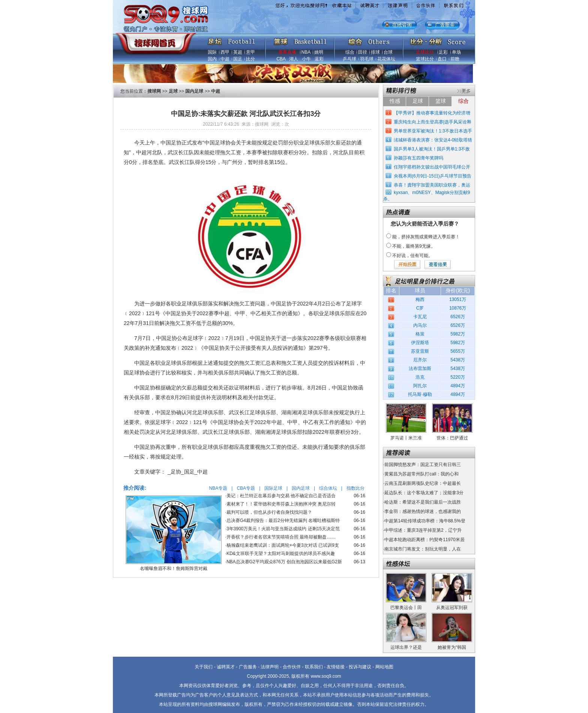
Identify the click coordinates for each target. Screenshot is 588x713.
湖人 (294, 59)
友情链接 (336, 667)
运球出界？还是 (406, 647)
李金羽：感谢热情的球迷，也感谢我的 (423, 511)
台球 (388, 52)
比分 (250, 59)
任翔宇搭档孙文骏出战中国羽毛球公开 (432, 167)
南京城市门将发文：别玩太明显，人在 (423, 549)
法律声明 (270, 667)
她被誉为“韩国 (452, 647)
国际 (212, 52)
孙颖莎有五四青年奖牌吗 (418, 158)
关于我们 (204, 667)
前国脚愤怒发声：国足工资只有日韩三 (423, 465)
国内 (212, 59)
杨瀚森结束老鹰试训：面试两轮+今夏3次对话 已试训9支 (283, 545)
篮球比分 (425, 59)
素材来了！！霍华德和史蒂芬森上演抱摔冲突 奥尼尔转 (281, 504)
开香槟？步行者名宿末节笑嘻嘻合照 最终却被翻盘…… (281, 537)
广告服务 (248, 667)
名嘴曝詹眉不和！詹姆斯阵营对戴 (174, 569)
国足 (238, 59)
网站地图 (384, 667)
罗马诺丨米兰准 (406, 438)
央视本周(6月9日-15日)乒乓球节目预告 (433, 176)
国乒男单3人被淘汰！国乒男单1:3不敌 (432, 149)
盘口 (442, 59)
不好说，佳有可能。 (412, 256)
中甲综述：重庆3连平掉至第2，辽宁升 (423, 530)
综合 (350, 52)
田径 (363, 52)
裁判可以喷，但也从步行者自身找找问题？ (269, 512)
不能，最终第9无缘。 (414, 246)
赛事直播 (287, 52)
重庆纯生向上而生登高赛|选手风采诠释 (433, 122)
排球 (375, 52)
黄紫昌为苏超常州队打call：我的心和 (421, 474)
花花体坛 (386, 59)
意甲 (250, 52)
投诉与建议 (360, 667)
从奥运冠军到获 (452, 608)
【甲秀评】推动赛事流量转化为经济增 (432, 113)
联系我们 (314, 667)
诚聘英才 (226, 667)
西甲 (225, 52)
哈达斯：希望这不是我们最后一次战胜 (423, 502)
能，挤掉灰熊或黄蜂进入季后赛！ (426, 237)
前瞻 (455, 59)
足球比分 (425, 52)
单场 (456, 52)
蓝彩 (319, 59)
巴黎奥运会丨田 (406, 608)
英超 (238, 52)
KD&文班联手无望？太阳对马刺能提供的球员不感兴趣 (281, 554)
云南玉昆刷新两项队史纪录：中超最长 (423, 483)
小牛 (306, 59)
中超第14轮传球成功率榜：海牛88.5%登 (425, 521)
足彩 (443, 52)
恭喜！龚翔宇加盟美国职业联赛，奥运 (432, 185)
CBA (281, 59)
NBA (306, 52)
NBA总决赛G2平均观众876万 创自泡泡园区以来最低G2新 (284, 562)
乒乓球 (349, 59)
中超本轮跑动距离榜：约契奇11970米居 (424, 540)
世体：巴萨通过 (452, 438)
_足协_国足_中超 (188, 472)
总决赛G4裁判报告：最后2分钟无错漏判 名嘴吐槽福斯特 (283, 520)
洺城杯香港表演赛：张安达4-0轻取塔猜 (433, 140)
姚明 (319, 52)
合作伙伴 (292, 667)
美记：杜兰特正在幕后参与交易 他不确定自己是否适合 (281, 496)
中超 (225, 59)
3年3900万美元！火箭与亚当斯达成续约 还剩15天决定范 (283, 529)
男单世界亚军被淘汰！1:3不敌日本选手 (433, 131)
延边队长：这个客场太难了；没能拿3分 (424, 493)
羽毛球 (367, 59)
